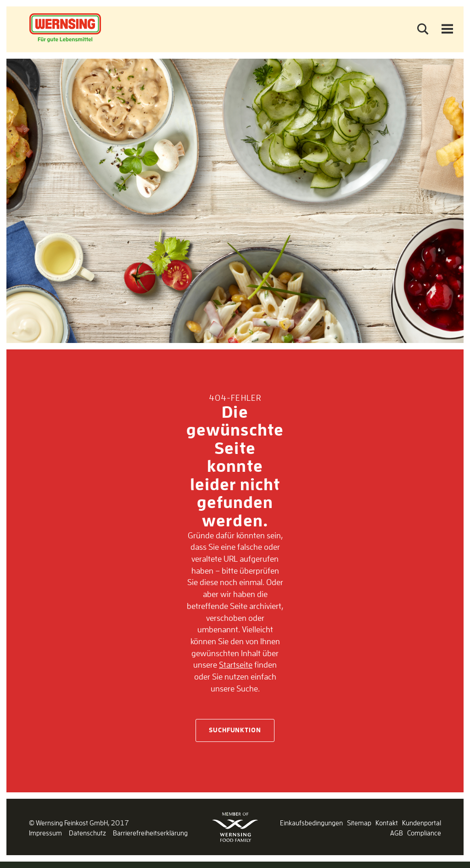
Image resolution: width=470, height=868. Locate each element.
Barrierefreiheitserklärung (150, 833)
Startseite (236, 664)
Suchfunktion (235, 730)
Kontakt (387, 823)
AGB (397, 833)
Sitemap (359, 823)
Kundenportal (422, 823)
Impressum (45, 833)
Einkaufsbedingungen (311, 823)
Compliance (424, 833)
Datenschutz (87, 833)
